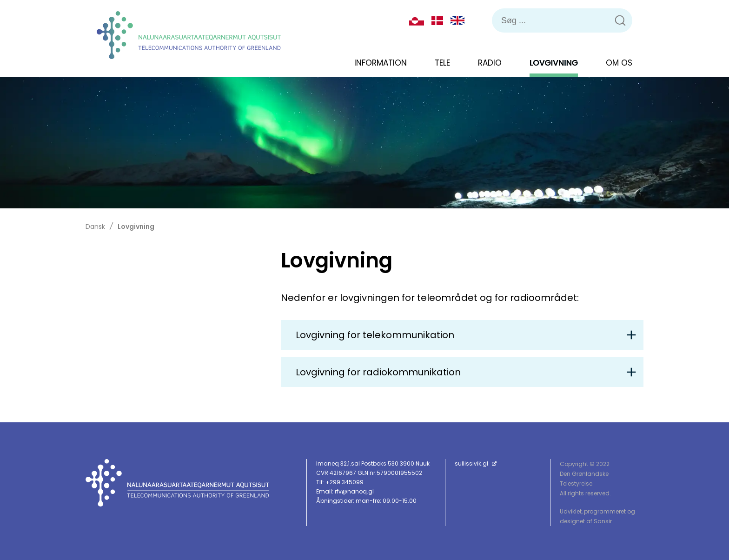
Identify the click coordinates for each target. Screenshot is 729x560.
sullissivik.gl (476, 464)
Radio (490, 63)
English (457, 20)
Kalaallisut (417, 20)
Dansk (437, 21)
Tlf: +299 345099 (340, 482)
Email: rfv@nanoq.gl (345, 491)
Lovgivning (554, 63)
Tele (442, 63)
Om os (619, 63)
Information (381, 63)
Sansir (603, 521)
